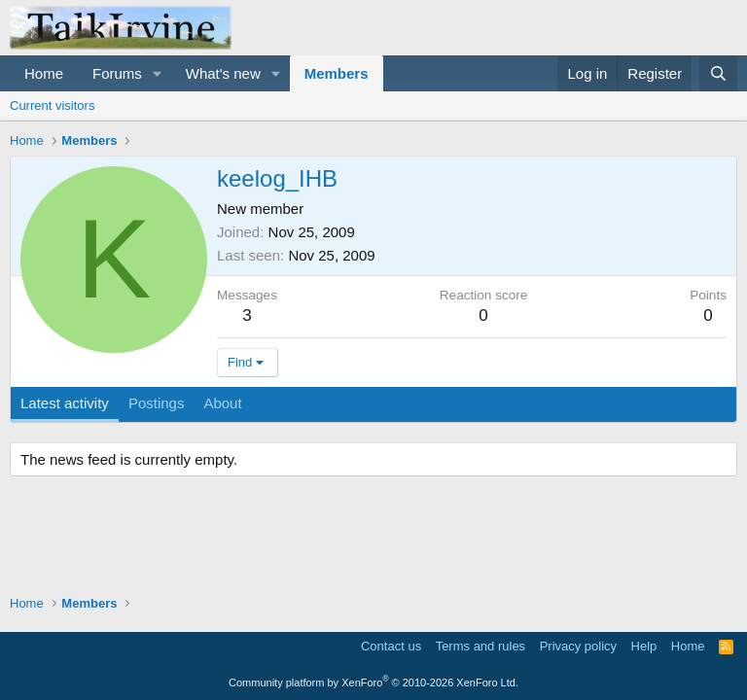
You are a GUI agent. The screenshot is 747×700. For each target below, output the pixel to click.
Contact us (391, 646)
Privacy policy (578, 646)
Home (44, 73)
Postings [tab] (157, 403)
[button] (158, 73)
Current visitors (52, 105)
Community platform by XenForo (373, 682)
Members (337, 73)
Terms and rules (480, 646)
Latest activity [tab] (65, 403)
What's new (223, 73)
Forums (117, 73)
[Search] (718, 73)
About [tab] (222, 403)
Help (644, 646)
